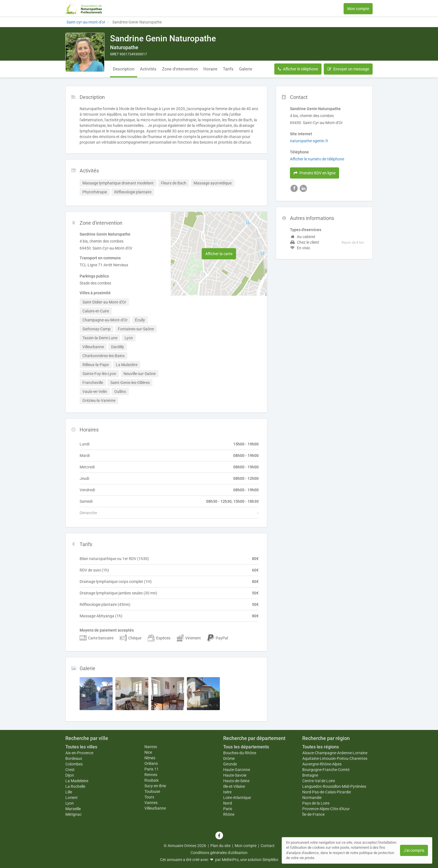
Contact (268, 846)
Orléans (151, 763)
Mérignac (73, 814)
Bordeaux (74, 758)
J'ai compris (414, 850)
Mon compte (358, 9)
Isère (227, 792)
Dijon (70, 775)
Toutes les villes (81, 747)
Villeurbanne (155, 808)
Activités (148, 69)
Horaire (210, 69)
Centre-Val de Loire (319, 781)
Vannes (151, 803)
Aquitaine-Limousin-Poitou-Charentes (335, 758)
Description (124, 69)
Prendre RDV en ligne (315, 173)
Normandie (312, 798)
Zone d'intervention (180, 69)
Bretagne (310, 775)
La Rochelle (75, 786)
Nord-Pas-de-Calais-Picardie (327, 792)
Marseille (73, 809)
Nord (228, 803)
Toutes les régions (321, 747)
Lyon (70, 803)
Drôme (229, 758)
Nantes (151, 747)
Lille (69, 792)
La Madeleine (77, 781)
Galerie (246, 69)
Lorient (72, 798)
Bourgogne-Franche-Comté (326, 770)
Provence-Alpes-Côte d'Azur (326, 809)
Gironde (230, 764)
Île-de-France (313, 814)
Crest (70, 770)
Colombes (74, 764)
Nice (148, 752)
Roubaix (152, 780)
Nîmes (150, 758)
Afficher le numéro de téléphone (317, 159)
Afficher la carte (219, 254)
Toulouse (152, 791)
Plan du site (220, 846)
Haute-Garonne (237, 770)
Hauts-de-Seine (236, 781)
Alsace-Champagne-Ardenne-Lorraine (335, 753)
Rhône (229, 814)
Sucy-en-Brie (155, 786)
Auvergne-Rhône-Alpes (322, 764)
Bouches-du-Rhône (240, 753)
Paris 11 (152, 769)
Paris (228, 809)
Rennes (151, 775)
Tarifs (228, 69)
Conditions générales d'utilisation (219, 853)
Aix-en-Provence (79, 753)
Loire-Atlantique (237, 798)
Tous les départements (246, 747)
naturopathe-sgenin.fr (309, 141)
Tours (149, 797)
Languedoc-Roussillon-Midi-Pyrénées (334, 786)
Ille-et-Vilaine (234, 786)
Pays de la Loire (316, 803)
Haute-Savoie (235, 775)
